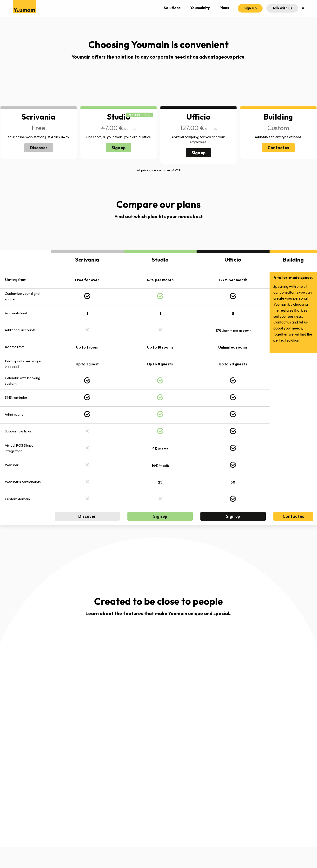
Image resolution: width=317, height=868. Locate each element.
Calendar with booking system (23, 381)
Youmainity (200, 8)
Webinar (12, 465)
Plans (224, 8)
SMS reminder (16, 397)
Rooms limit (14, 347)
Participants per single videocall (23, 364)
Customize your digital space (23, 296)
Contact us (278, 148)
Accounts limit (16, 313)
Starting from (16, 279)
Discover (39, 148)
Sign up (119, 148)
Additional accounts (20, 330)
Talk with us (282, 8)
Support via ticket (19, 431)
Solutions (172, 8)
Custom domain (17, 499)
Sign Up (250, 8)
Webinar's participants (23, 482)
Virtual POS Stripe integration (19, 448)
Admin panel (15, 414)
